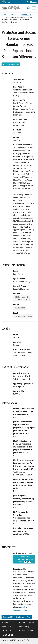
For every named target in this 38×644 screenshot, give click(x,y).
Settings (33, 2)
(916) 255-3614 (20, 308)
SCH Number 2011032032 (25, 15)
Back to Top (7, 623)
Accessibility (24, 626)
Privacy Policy (7, 626)
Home (4, 15)
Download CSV (8, 617)
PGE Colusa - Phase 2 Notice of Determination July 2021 (24, 559)
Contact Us (26, 2)
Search (11, 15)
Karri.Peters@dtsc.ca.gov (23, 316)
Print (29, 617)
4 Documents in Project (11, 64)
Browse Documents (27, 630)
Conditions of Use (27, 623)
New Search (20, 617)
